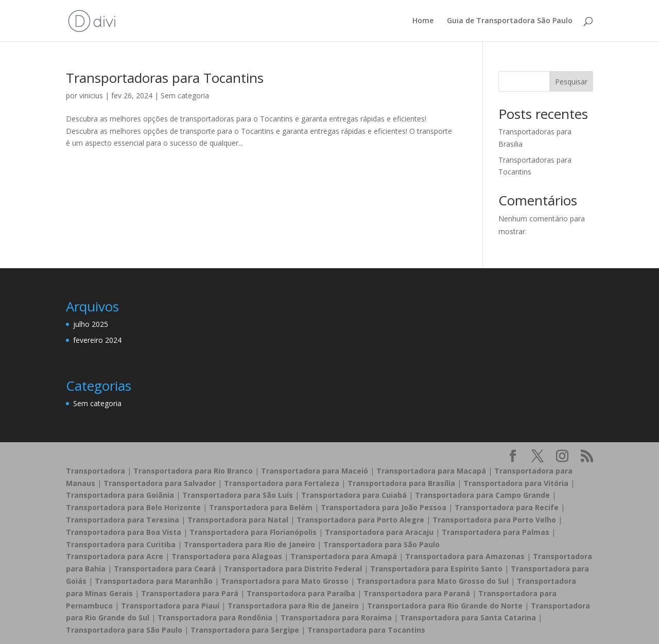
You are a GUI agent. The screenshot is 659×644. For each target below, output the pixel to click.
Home (423, 21)
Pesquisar (571, 82)
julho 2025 (91, 324)
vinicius (91, 95)
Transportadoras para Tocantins (165, 78)
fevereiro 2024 (97, 340)
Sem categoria (185, 95)
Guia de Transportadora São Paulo (510, 21)
